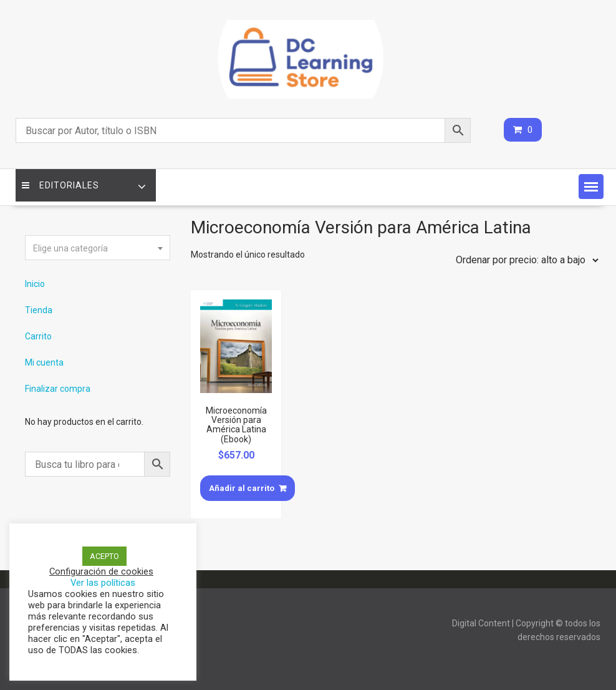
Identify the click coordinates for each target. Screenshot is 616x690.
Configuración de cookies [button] (101, 571)
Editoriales (60, 185)
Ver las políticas (103, 583)
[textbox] (98, 248)
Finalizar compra (58, 389)
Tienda (39, 310)
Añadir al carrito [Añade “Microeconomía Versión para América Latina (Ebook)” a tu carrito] (242, 488)
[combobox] (98, 248)
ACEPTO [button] (104, 556)
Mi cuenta (44, 362)
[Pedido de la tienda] (524, 260)
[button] (591, 187)
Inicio (35, 284)
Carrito (38, 336)
